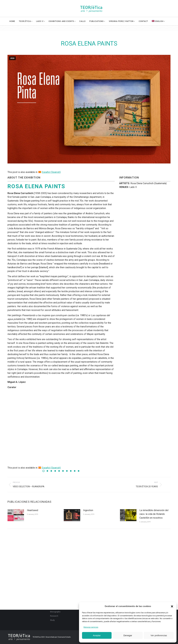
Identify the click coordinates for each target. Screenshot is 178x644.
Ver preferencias (159, 635)
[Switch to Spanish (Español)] (50, 172)
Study (52, 620)
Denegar (128, 635)
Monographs (55, 612)
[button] (172, 606)
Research (54, 616)
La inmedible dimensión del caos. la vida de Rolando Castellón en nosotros (154, 514)
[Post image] (16, 515)
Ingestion (88, 510)
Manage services (91, 627)
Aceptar (97, 635)
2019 (12, 58)
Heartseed (33, 510)
